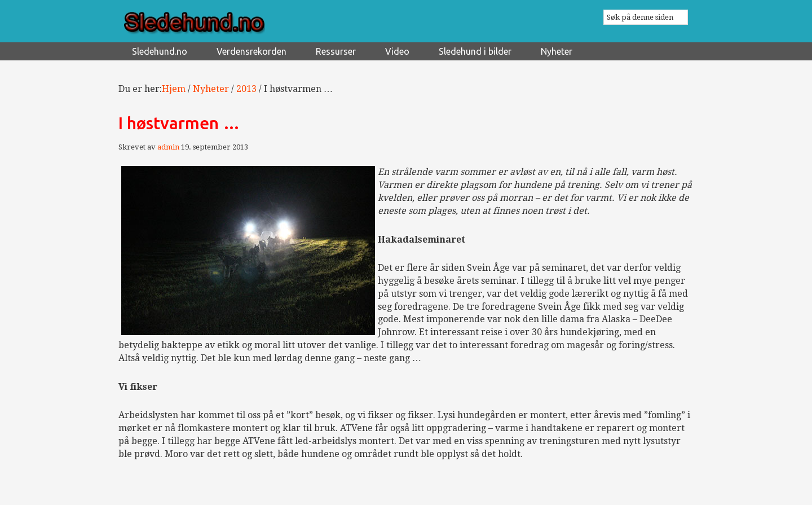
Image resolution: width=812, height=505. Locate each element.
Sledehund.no (226, 23)
